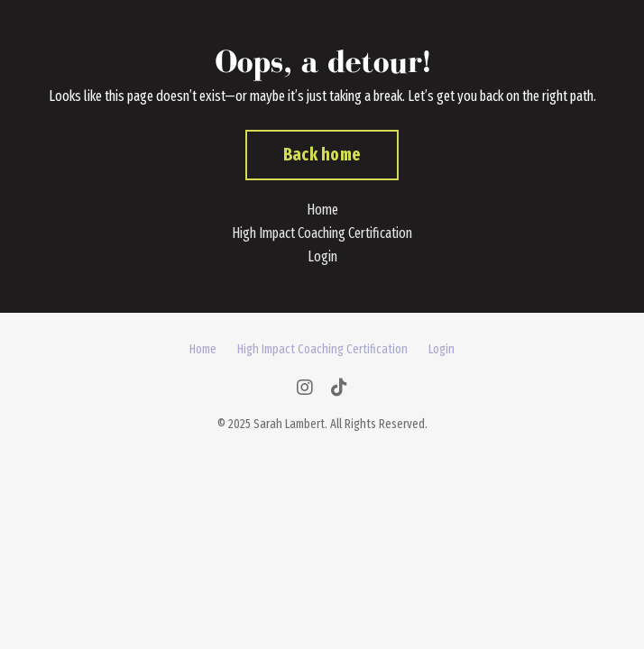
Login (322, 256)
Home (322, 210)
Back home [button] (322, 155)
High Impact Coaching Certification (322, 233)
